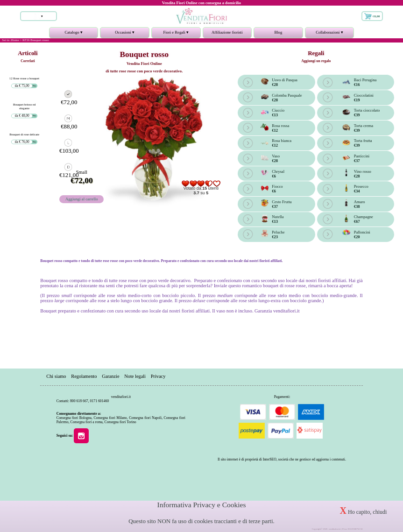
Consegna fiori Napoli (145, 418)
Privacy (158, 377)
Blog (278, 32)
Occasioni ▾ (125, 34)
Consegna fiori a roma (87, 422)
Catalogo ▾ (74, 34)
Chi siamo (56, 377)
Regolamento (84, 377)
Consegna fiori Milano (110, 418)
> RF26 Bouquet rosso (34, 40)
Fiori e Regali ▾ (176, 34)
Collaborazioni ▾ (330, 34)
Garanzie (110, 377)
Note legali (135, 377)
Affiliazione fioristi (227, 32)
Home (15, 40)
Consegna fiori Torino (120, 422)
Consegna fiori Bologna (74, 418)
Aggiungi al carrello (81, 199)
